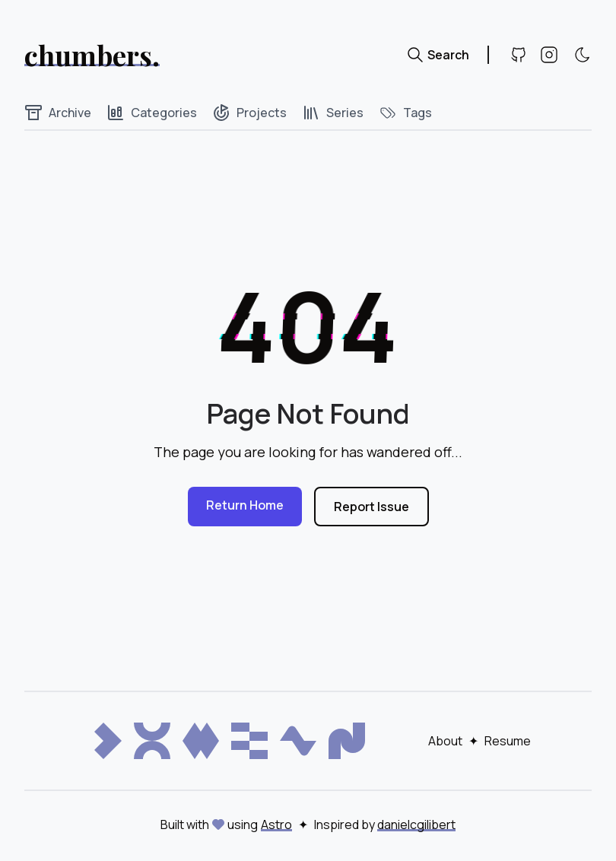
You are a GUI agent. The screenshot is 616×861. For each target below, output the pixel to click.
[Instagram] (549, 55)
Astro (276, 824)
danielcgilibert (416, 824)
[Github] (519, 55)
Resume (508, 741)
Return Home (245, 505)
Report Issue (372, 507)
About (445, 741)
